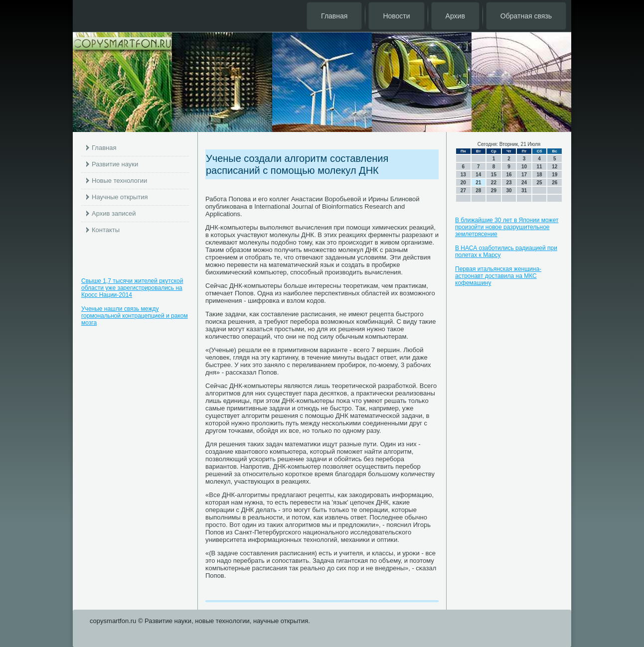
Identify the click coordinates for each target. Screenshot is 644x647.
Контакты (106, 230)
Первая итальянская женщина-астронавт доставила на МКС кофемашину (498, 276)
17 (524, 175)
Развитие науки (115, 164)
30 (509, 191)
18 (540, 175)
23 (509, 183)
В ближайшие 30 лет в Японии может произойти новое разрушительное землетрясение (507, 227)
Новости (396, 16)
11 (540, 167)
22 (494, 183)
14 (478, 175)
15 (494, 175)
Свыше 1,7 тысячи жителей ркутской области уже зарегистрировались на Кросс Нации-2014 (132, 288)
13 (463, 175)
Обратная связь (526, 16)
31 (524, 191)
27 (463, 191)
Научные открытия (120, 197)
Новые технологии (119, 181)
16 (509, 175)
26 (555, 183)
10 (524, 167)
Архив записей (114, 213)
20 (463, 183)
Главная (334, 16)
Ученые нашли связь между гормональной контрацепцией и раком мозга (135, 316)
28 (478, 191)
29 (494, 191)
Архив (455, 16)
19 (555, 175)
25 (540, 183)
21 (478, 183)
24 (524, 183)
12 (555, 167)
